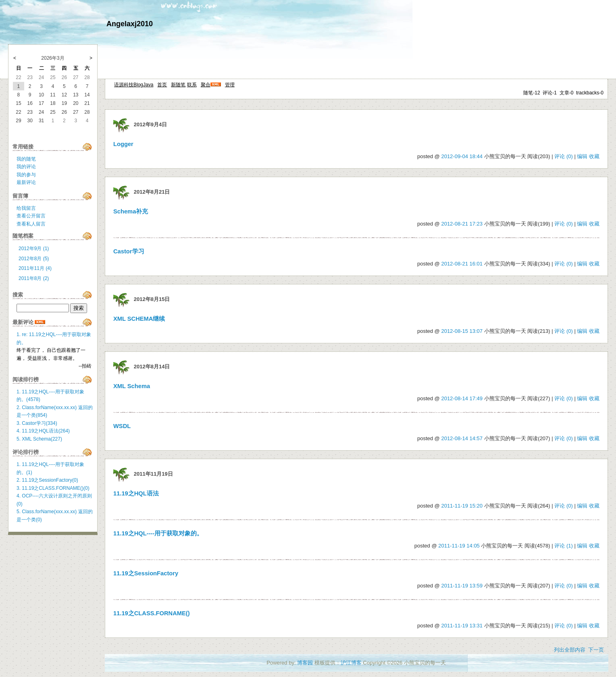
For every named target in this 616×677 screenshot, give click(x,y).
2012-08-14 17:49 (462, 398)
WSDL (122, 426)
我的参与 (26, 175)
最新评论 (26, 182)
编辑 (582, 156)
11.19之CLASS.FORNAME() (152, 613)
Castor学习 (129, 251)
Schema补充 (131, 211)
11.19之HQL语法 (136, 493)
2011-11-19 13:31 (462, 626)
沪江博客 (351, 663)
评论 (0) (564, 156)
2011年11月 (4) (35, 268)
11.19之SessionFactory (146, 573)
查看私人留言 (31, 224)
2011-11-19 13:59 (462, 586)
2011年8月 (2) (34, 278)
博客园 (305, 663)
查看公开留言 (31, 216)
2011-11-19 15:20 (462, 506)
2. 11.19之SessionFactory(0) (47, 480)
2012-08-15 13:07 (462, 331)
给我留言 (26, 208)
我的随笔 (26, 159)
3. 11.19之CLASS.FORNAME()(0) (53, 488)
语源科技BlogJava (134, 85)
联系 (192, 85)
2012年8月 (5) (34, 259)
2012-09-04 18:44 (462, 156)
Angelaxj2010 (130, 24)
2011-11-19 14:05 (459, 546)
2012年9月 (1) (34, 249)
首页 (162, 85)
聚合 (206, 85)
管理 (230, 85)
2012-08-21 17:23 (462, 224)
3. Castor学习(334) (37, 423)
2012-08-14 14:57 (462, 438)
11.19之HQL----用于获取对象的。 (158, 533)
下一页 (596, 650)
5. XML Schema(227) (39, 439)
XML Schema (132, 386)
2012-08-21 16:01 (462, 264)
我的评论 (26, 167)
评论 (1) (564, 546)
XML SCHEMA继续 (139, 319)
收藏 (594, 156)
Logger (123, 144)
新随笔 (178, 85)
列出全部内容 (570, 650)
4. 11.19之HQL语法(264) (43, 431)
